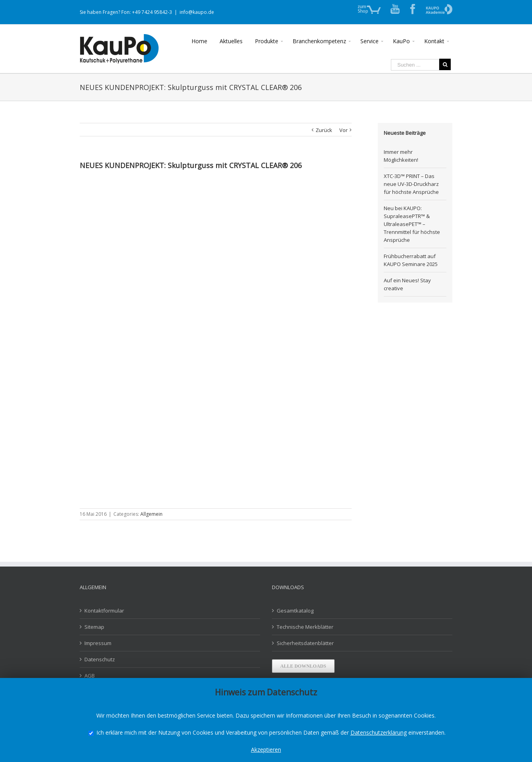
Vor (344, 130)
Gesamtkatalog (295, 611)
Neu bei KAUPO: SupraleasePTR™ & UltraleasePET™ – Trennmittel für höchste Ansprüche (412, 224)
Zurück (324, 130)
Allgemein (151, 514)
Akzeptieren (266, 750)
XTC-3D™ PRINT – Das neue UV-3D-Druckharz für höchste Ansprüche (411, 184)
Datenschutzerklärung (379, 732)
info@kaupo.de (197, 12)
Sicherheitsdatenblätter (305, 643)
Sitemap (94, 627)
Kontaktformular (104, 611)
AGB (90, 676)
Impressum (98, 643)
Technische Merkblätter (305, 627)
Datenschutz (100, 659)
